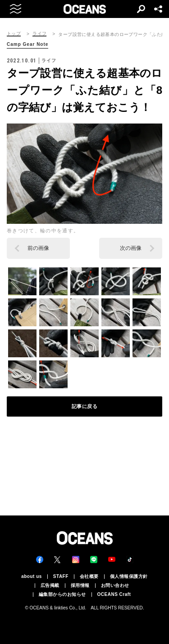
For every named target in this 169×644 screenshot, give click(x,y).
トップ (14, 34)
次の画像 (131, 248)
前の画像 (38, 248)
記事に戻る (85, 406)
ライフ (39, 34)
